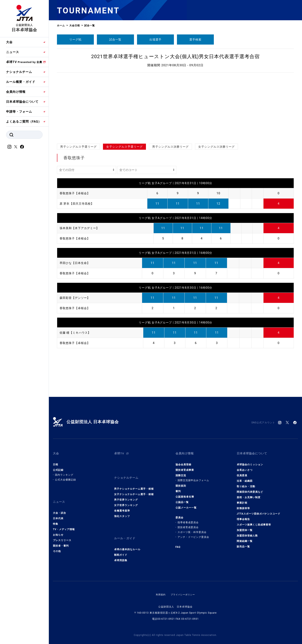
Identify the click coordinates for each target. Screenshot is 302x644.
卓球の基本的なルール (127, 540)
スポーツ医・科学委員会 (192, 529)
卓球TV (24, 62)
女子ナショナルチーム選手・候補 (134, 488)
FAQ (178, 544)
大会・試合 (59, 507)
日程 (56, 461)
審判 (178, 488)
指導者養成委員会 (188, 519)
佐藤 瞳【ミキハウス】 (76, 333)
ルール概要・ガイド (21, 82)
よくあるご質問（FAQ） (24, 122)
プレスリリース (62, 534)
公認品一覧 (182, 499)
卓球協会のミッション (250, 461)
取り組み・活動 (246, 483)
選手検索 (195, 40)
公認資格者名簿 (185, 494)
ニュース (13, 52)
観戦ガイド (121, 546)
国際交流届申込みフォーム (193, 477)
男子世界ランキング (126, 494)
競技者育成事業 (185, 467)
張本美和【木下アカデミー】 (81, 228)
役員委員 (242, 472)
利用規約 (160, 585)
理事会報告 (243, 516)
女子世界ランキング (126, 499)
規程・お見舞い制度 (249, 494)
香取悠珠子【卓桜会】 (76, 193)
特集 (56, 518)
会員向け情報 (16, 92)
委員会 (179, 515)
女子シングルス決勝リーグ (216, 147)
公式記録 (58, 467)
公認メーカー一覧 (186, 505)
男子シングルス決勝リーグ (170, 147)
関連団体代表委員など (250, 489)
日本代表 (58, 512)
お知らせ (58, 529)
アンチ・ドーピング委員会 (193, 534)
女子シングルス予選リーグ (124, 147)
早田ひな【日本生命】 (76, 263)
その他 (57, 545)
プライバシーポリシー (183, 585)
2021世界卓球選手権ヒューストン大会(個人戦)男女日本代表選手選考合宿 (176, 57)
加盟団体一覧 (245, 527)
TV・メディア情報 (64, 523)
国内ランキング (64, 472)
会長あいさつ (245, 467)
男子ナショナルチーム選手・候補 (134, 483)
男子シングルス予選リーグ (78, 147)
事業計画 (242, 500)
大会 (9, 42)
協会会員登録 (183, 461)
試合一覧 (115, 40)
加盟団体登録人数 (247, 533)
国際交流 (181, 472)
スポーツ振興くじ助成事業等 (254, 522)
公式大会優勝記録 (65, 477)
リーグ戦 (75, 40)
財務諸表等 (243, 505)
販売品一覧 (243, 544)
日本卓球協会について (22, 102)
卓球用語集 (121, 551)
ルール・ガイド (125, 531)
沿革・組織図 (245, 478)
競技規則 (181, 483)
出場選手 (155, 40)
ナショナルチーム (19, 72)
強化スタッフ (122, 510)
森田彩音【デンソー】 (76, 298)
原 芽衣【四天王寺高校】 (78, 204)
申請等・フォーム (19, 112)
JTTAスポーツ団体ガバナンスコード (259, 511)
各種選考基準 (122, 505)
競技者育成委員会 (188, 524)
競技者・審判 (61, 540)
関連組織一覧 (245, 538)
